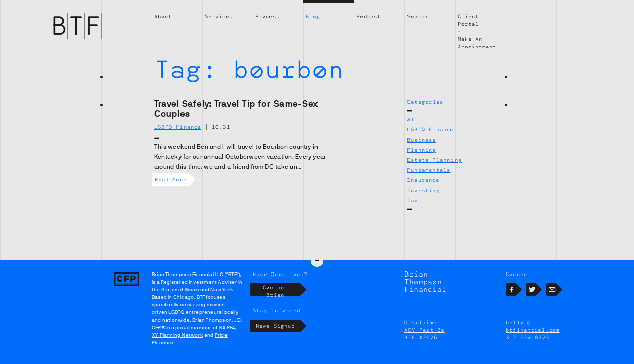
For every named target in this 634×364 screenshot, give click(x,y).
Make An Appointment (477, 43)
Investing (423, 190)
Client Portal (468, 20)
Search (417, 16)
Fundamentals (429, 170)
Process (267, 16)
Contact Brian (282, 289)
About (163, 16)
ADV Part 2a (425, 330)
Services (219, 16)
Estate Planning (434, 160)
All (413, 119)
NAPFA (226, 327)
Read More (172, 180)
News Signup (278, 326)
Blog (313, 16)
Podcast (369, 16)
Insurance (423, 180)
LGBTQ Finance (431, 129)
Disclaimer (422, 322)
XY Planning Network (177, 335)
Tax (413, 200)
